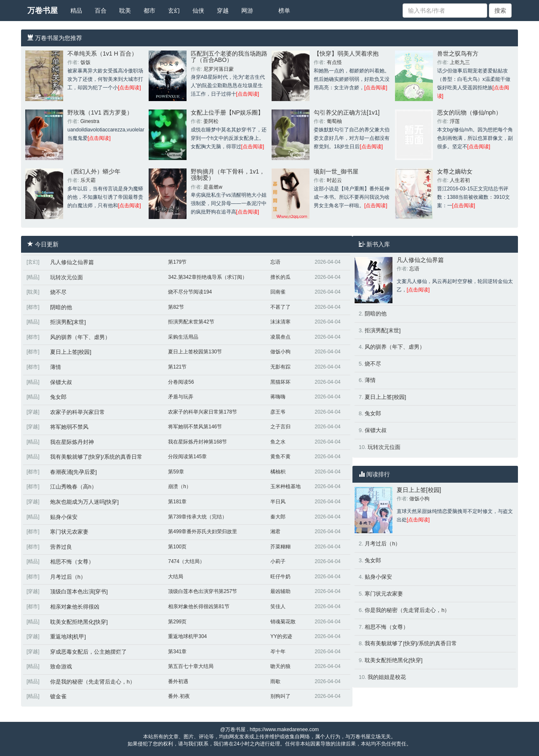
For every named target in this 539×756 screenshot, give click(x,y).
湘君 (275, 532)
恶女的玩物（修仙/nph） (469, 112)
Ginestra (90, 121)
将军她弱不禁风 (69, 427)
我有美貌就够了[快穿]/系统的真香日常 (96, 457)
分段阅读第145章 (187, 457)
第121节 (177, 367)
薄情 (56, 367)
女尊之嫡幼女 (455, 171)
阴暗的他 (61, 307)
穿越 (223, 11)
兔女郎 (58, 397)
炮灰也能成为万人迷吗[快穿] (84, 502)
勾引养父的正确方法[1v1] (347, 112)
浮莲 (455, 121)
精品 (76, 11)
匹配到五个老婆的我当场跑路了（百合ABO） (229, 57)
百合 (101, 11)
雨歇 (275, 681)
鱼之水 (278, 442)
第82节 (176, 307)
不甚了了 (280, 307)
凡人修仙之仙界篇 (72, 262)
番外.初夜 (179, 696)
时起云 (334, 180)
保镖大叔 (61, 382)
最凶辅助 (280, 591)
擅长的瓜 (280, 277)
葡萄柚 (334, 121)
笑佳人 (278, 606)
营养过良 (61, 547)
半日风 (278, 502)
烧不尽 (58, 292)
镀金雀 (58, 696)
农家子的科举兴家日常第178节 (203, 412)
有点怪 (334, 62)
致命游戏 (61, 667)
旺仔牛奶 (280, 577)
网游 (247, 11)
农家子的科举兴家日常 (77, 412)
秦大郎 (278, 517)
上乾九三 (460, 62)
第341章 (177, 652)
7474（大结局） (186, 561)
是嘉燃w (213, 187)
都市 (149, 11)
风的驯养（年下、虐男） (80, 337)
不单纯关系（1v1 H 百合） (102, 53)
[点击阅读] (129, 88)
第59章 (176, 472)
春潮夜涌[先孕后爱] (73, 472)
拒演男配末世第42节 (191, 322)
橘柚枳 (278, 472)
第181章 (177, 502)
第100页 (177, 547)
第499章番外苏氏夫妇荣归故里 (203, 532)
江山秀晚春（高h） (73, 487)
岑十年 (278, 652)
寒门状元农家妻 (69, 532)
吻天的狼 (280, 666)
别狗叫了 (280, 696)
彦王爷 (278, 412)
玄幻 (174, 11)
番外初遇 (178, 681)
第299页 (177, 622)
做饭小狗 (280, 352)
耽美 (125, 11)
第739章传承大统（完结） (197, 517)
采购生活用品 (183, 337)
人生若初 (460, 180)
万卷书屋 (43, 11)
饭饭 (85, 62)
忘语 (275, 262)
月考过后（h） (68, 577)
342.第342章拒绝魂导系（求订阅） (207, 277)
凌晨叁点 (280, 337)
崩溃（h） (180, 486)
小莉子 (278, 561)
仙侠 (198, 11)
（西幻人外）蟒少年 (94, 171)
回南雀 (278, 292)
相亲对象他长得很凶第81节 (199, 606)
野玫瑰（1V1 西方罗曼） (100, 112)
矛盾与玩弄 (181, 397)
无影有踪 (280, 367)
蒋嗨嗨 (278, 397)
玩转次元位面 (67, 277)
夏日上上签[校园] (71, 352)
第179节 (177, 262)
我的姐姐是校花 (387, 677)
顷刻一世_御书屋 (336, 171)
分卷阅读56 (181, 382)
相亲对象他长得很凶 (75, 607)
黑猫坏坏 (280, 382)
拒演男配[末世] (68, 322)
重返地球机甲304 (187, 636)
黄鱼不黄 (280, 457)
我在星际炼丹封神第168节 (197, 442)
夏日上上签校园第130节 (195, 352)
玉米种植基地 (286, 486)
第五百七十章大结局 (191, 666)
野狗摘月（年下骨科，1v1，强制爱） (228, 175)
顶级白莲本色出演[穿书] (79, 592)
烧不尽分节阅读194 (190, 292)
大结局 (176, 577)
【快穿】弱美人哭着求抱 (346, 53)
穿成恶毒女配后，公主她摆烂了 (88, 652)
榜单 (284, 11)
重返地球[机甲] (68, 637)
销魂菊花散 (283, 622)
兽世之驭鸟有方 (458, 53)
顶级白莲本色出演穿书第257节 (203, 591)
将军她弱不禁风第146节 (195, 427)
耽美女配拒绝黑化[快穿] (79, 622)
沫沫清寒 (280, 322)
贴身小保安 (64, 517)
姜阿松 (211, 121)
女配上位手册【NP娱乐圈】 (227, 112)
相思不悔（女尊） (72, 562)
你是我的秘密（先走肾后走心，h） (93, 682)
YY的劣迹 (281, 636)
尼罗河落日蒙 (219, 69)
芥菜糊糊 (280, 547)
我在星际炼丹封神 (72, 442)
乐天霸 (88, 180)
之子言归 (280, 427)
